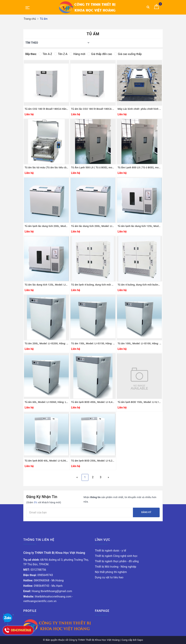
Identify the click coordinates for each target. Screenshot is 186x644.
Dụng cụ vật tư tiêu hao (109, 577)
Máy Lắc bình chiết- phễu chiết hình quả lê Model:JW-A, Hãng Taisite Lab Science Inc (139, 109)
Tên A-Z (45, 54)
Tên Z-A (61, 54)
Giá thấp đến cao (100, 54)
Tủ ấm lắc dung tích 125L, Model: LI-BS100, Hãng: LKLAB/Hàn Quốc (46, 285)
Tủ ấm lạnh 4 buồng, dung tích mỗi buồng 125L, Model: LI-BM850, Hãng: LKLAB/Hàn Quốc (93, 285)
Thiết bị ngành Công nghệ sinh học (116, 556)
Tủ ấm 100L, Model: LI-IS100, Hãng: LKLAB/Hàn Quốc (139, 343)
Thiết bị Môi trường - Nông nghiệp (116, 567)
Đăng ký (146, 512)
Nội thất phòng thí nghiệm (111, 572)
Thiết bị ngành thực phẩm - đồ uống (117, 561)
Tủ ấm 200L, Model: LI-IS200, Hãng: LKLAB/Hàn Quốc (46, 343)
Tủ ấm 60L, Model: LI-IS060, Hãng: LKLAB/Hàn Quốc (46, 402)
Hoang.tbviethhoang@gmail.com (48, 591)
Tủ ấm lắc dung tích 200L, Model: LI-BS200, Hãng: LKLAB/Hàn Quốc (93, 226)
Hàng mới (77, 54)
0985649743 (38, 575)
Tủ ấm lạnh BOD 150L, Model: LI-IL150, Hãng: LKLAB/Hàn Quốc (139, 402)
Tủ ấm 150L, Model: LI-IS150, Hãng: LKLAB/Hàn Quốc (93, 343)
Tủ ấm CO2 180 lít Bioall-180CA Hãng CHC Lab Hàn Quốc (46, 109)
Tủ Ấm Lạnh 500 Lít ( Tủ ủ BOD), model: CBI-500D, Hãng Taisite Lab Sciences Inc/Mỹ (93, 167)
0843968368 (36, 580)
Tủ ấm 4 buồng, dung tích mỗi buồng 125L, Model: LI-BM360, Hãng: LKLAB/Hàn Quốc (139, 285)
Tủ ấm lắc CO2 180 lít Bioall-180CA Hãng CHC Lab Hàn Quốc (93, 109)
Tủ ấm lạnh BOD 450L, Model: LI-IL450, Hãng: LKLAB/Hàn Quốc (93, 402)
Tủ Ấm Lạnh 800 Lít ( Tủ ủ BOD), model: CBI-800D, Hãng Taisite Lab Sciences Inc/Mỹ (139, 167)
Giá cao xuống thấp (128, 54)
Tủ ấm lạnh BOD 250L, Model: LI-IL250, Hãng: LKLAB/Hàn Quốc (93, 461)
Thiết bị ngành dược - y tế (110, 551)
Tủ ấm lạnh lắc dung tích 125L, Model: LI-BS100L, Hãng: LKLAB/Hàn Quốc (139, 226)
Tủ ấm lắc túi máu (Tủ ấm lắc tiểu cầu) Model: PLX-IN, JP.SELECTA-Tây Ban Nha (46, 167)
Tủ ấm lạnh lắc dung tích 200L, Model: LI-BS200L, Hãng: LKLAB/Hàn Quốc (46, 226)
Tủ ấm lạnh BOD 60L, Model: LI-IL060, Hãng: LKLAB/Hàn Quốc (46, 461)
